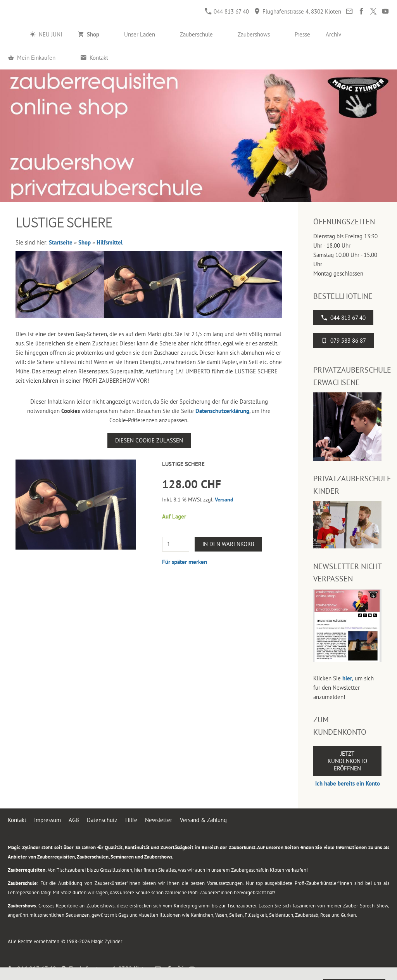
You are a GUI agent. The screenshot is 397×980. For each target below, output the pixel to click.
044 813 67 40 (227, 11)
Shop (85, 242)
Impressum (47, 820)
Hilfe (131, 820)
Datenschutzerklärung (222, 411)
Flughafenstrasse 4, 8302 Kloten (298, 11)
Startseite (61, 242)
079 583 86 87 (343, 341)
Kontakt (17, 820)
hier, (348, 678)
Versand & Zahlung (203, 820)
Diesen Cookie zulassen (149, 440)
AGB (74, 820)
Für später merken (185, 562)
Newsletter (159, 820)
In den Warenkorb (228, 544)
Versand (224, 500)
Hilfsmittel (110, 242)
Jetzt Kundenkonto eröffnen (347, 761)
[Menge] (176, 544)
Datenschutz (102, 820)
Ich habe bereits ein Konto (348, 783)
